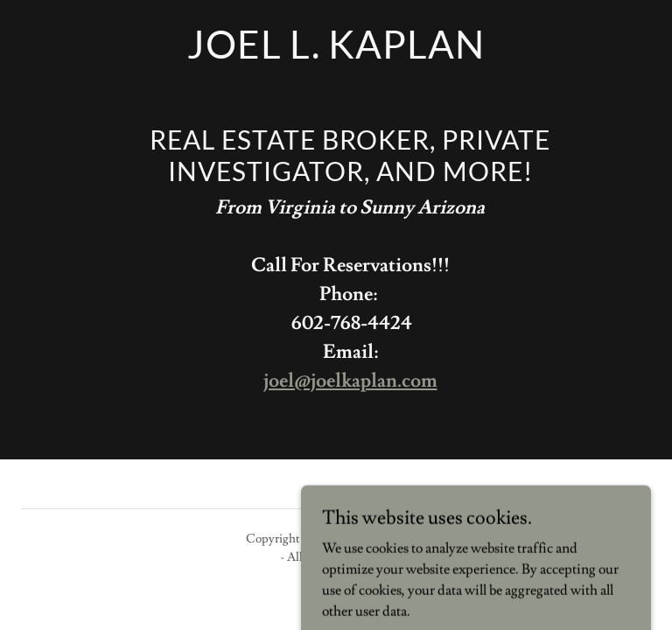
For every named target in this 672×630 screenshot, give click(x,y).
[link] (336, 54)
